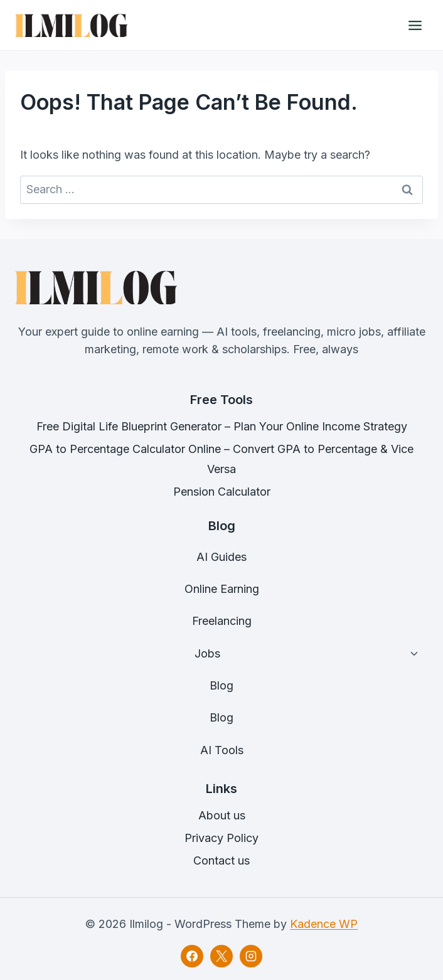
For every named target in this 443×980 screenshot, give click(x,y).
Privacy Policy (221, 838)
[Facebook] (192, 956)
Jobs (207, 653)
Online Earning (222, 589)
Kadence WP (324, 924)
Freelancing (222, 621)
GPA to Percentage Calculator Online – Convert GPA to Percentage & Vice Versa (221, 459)
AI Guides (221, 557)
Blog (221, 685)
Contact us (221, 860)
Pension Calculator (222, 492)
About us (222, 815)
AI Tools (222, 750)
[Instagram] (251, 956)
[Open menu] (415, 25)
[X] (221, 956)
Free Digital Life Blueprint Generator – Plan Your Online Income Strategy (222, 426)
